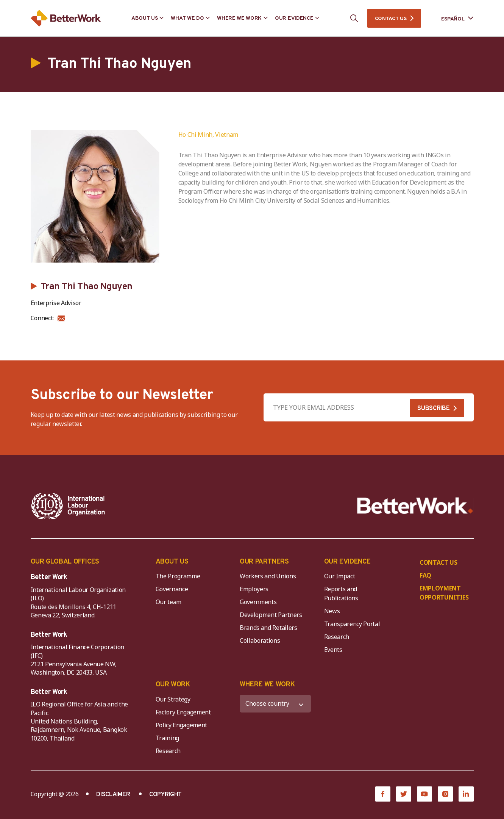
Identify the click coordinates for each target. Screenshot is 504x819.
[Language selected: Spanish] (452, 18)
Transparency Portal (352, 624)
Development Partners (271, 615)
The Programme (178, 576)
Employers (254, 589)
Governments (258, 602)
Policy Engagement (183, 725)
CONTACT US (391, 19)
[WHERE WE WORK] (275, 704)
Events (333, 650)
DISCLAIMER (113, 795)
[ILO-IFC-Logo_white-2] (68, 506)
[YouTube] (424, 794)
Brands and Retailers (268, 628)
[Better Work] (415, 506)
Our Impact (340, 576)
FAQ (425, 575)
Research (337, 637)
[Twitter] (404, 794)
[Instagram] (445, 794)
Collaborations (260, 640)
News (332, 611)
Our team (169, 602)
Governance (172, 589)
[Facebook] (383, 794)
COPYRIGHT (165, 795)
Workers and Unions (268, 576)
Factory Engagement (183, 712)
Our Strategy (173, 699)
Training (167, 738)
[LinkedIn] (466, 794)
